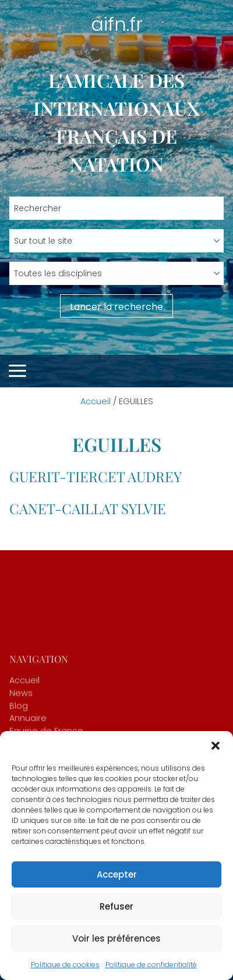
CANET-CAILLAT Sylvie (88, 508)
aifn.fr (117, 24)
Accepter (117, 874)
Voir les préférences (116, 938)
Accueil (96, 401)
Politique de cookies (65, 965)
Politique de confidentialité (151, 965)
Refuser (116, 906)
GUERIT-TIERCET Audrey (96, 476)
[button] (216, 746)
